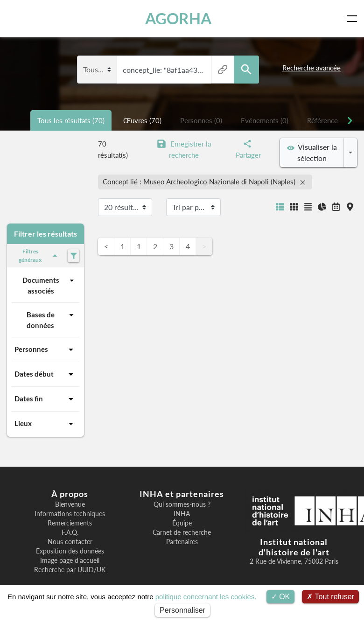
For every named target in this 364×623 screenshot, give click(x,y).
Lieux (45, 424)
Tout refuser (330, 597)
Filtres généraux (39, 255)
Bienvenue (70, 504)
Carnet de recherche (182, 532)
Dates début (45, 374)
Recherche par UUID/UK (70, 570)
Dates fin (45, 399)
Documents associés (49, 285)
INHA (182, 514)
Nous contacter (70, 542)
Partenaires (182, 542)
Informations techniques (70, 514)
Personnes (45, 350)
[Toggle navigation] (354, 19)
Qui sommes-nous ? (182, 504)
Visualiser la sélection (312, 152)
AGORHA (179, 18)
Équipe (182, 523)
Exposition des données (70, 551)
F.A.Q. (70, 532)
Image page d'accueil (70, 560)
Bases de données (52, 319)
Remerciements (70, 523)
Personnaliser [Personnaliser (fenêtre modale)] (182, 610)
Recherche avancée (311, 68)
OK (281, 597)
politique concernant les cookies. (206, 597)
